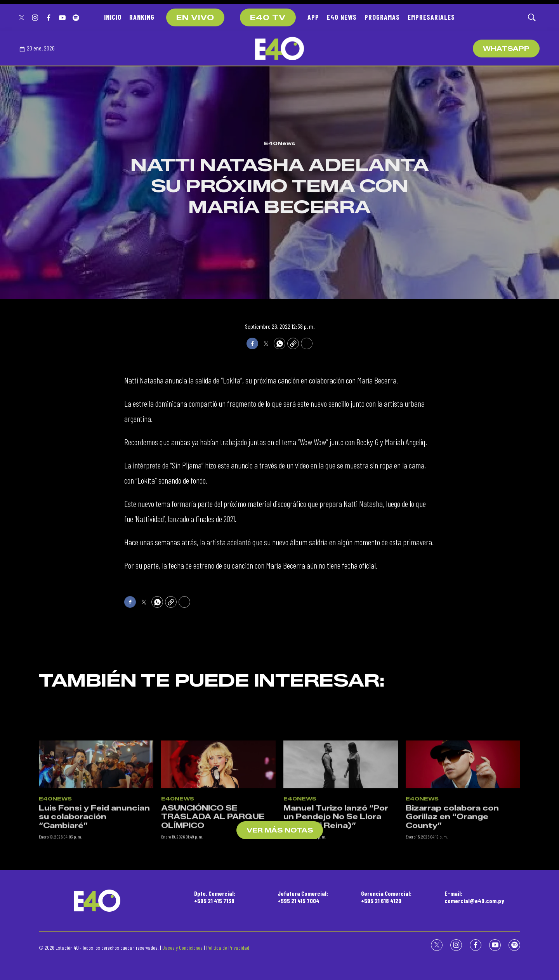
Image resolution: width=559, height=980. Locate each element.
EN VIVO (195, 18)
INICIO (113, 17)
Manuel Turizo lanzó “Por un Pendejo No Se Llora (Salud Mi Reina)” (336, 862)
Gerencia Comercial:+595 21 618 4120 (386, 897)
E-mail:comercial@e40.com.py (474, 897)
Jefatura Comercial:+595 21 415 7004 (303, 897)
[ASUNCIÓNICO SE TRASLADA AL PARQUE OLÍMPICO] (218, 809)
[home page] (279, 49)
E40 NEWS (342, 17)
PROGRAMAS (382, 17)
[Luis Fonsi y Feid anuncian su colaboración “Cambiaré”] (96, 809)
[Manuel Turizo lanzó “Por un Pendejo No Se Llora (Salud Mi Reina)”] (341, 809)
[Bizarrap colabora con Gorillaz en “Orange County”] (463, 809)
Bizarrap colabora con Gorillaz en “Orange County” (452, 862)
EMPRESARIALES (431, 17)
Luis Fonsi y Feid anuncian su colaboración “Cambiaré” (94, 862)
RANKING (142, 17)
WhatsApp (506, 49)
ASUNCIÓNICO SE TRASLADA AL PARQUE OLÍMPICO (213, 862)
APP (313, 17)
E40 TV (268, 18)
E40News (280, 143)
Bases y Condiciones (182, 948)
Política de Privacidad (228, 948)
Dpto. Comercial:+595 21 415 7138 (215, 897)
